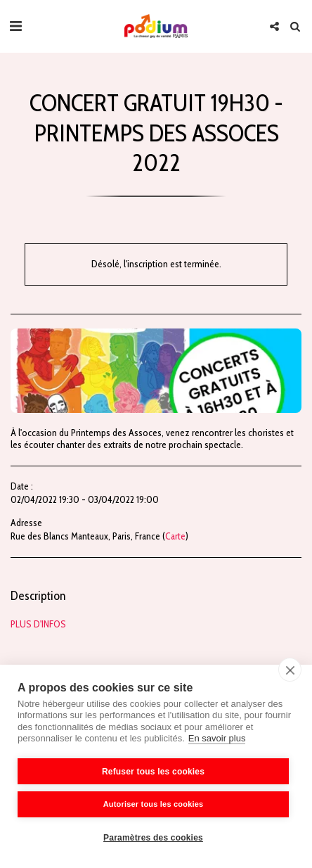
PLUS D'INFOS (38, 624)
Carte (175, 536)
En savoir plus (217, 738)
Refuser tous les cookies (153, 772)
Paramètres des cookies (153, 838)
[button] (15, 26)
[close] (290, 670)
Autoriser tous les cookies (154, 804)
